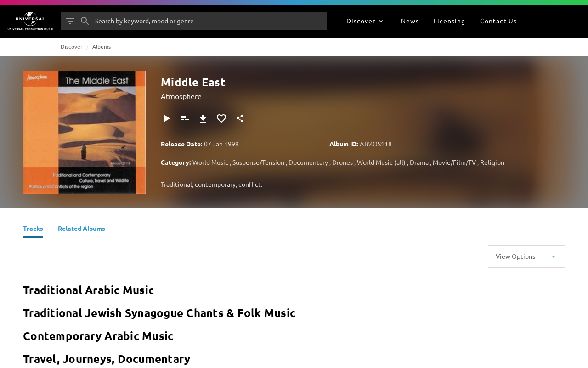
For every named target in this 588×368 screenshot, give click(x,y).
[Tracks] (33, 229)
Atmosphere (181, 96)
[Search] (85, 21)
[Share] (240, 118)
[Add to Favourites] (221, 118)
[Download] (203, 118)
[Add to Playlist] (185, 118)
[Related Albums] (82, 229)
